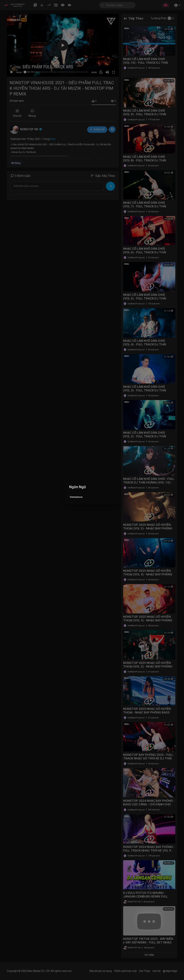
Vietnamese (76, 497)
